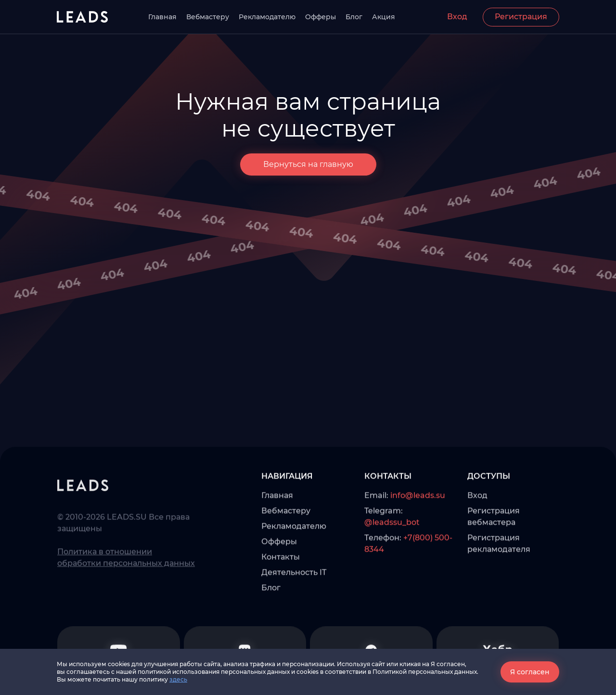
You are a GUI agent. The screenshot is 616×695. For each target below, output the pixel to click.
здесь (178, 679)
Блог (354, 17)
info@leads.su (418, 525)
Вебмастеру (208, 17)
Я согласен (530, 672)
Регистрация (521, 17)
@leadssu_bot (392, 552)
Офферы (321, 17)
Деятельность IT (294, 602)
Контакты (281, 587)
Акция (384, 17)
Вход (457, 17)
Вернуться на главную (308, 164)
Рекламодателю (267, 17)
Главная (162, 17)
